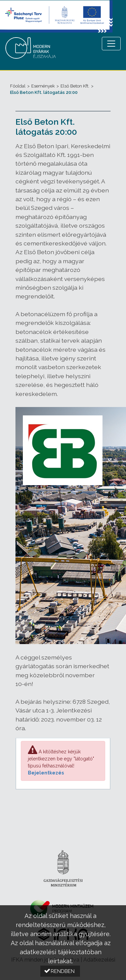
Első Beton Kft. (75, 86)
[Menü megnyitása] (111, 44)
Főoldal (18, 86)
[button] (60, 971)
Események (43, 86)
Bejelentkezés (46, 773)
